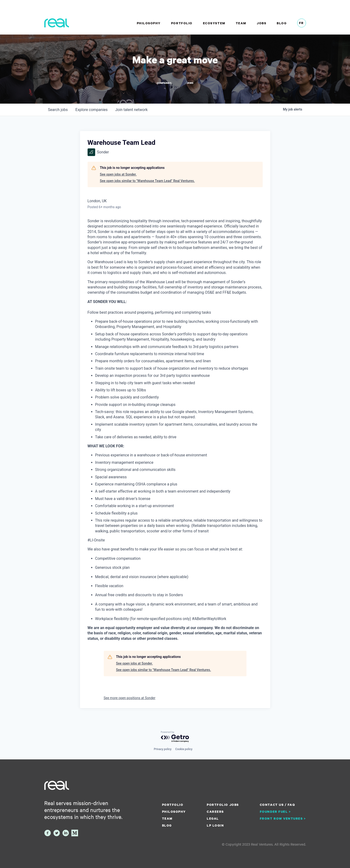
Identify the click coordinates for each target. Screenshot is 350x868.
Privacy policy (163, 749)
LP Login (215, 825)
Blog (282, 23)
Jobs (261, 23)
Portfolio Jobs (223, 805)
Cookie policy (184, 749)
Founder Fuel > (275, 812)
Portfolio (182, 23)
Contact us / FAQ (277, 805)
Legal (213, 818)
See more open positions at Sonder (130, 698)
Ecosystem (214, 23)
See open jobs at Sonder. (118, 174)
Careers (215, 812)
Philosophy (149, 23)
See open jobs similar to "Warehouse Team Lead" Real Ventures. (147, 181)
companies (91, 110)
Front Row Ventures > (283, 818)
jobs (58, 110)
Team (241, 23)
